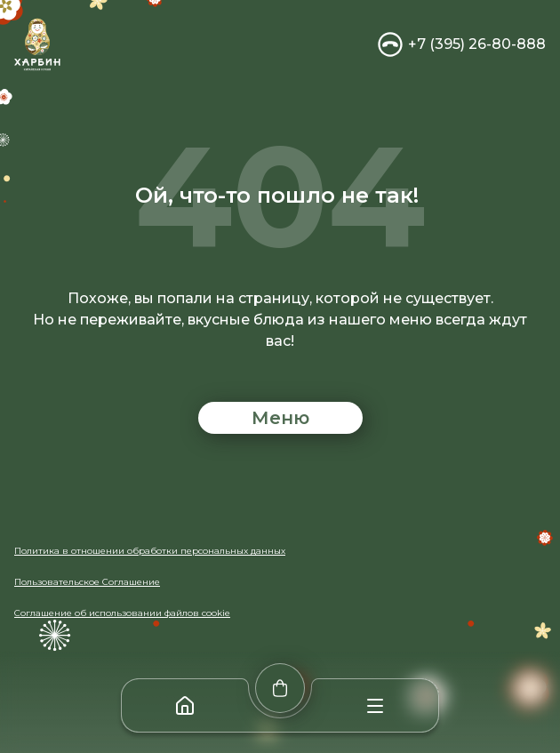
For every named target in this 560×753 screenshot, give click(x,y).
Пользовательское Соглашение (87, 582)
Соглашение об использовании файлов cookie (122, 613)
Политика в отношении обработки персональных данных (150, 551)
